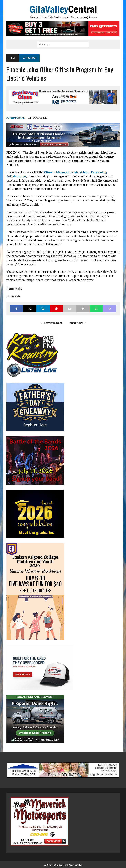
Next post (78, 323)
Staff (22, 118)
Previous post (51, 323)
